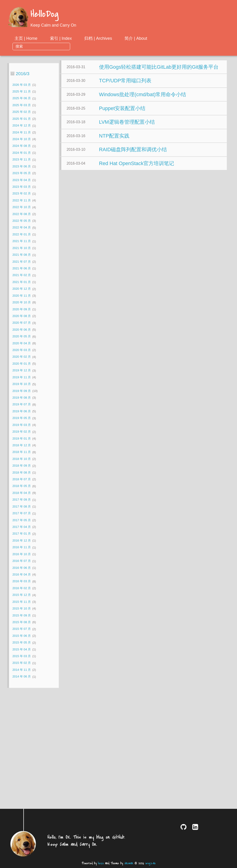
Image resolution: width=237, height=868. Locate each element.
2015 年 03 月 (22, 648)
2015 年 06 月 (22, 628)
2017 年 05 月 (22, 512)
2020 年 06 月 (22, 322)
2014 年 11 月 (22, 662)
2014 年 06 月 (22, 669)
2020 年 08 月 (22, 308)
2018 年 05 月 (22, 478)
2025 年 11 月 (22, 84)
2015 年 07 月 (22, 621)
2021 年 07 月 (22, 254)
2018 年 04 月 (22, 485)
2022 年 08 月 (22, 206)
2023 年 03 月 (22, 179)
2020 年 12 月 (22, 281)
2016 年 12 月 (22, 533)
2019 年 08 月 (22, 390)
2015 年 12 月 (22, 587)
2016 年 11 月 (22, 540)
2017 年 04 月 (22, 519)
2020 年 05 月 (22, 329)
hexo (101, 863)
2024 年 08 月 (22, 138)
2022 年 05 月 (22, 213)
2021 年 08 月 (22, 247)
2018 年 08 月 (22, 465)
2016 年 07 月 (22, 553)
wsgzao (150, 863)
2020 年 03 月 (22, 342)
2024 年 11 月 (22, 125)
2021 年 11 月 (22, 233)
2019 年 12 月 (22, 363)
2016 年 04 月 (22, 567)
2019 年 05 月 (22, 410)
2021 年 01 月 (22, 274)
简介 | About (173, 38)
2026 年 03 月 (22, 77)
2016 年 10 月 (22, 546)
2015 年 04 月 (22, 642)
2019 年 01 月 (22, 431)
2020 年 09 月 (22, 301)
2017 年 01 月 (22, 526)
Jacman (129, 863)
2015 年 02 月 (22, 655)
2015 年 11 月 (22, 594)
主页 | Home (63, 38)
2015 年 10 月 (22, 601)
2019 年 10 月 (22, 376)
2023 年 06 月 (22, 159)
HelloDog (45, 14)
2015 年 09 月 (22, 608)
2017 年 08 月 (22, 499)
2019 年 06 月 (22, 403)
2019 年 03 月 (22, 417)
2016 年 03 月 (22, 574)
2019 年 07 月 (22, 397)
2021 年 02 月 (22, 267)
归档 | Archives (136, 38)
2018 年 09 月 (22, 458)
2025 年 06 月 (22, 91)
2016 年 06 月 (22, 560)
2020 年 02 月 (22, 349)
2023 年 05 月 (22, 165)
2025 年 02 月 (22, 104)
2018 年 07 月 (22, 472)
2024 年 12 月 (22, 118)
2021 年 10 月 (22, 240)
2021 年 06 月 (22, 261)
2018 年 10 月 (22, 451)
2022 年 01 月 (22, 226)
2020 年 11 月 (22, 288)
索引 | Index (98, 38)
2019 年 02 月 (22, 424)
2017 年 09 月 (22, 492)
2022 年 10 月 (22, 199)
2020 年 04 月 (22, 335)
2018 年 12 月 (22, 438)
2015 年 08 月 (22, 614)
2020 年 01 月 (22, 356)
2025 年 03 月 (22, 97)
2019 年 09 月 (22, 383)
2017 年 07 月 (22, 506)
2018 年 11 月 (22, 444)
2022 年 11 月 (22, 192)
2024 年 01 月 (22, 145)
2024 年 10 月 (22, 131)
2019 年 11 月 (22, 369)
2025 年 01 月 (22, 111)
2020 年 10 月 (22, 295)
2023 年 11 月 (22, 152)
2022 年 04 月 (22, 220)
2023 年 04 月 (22, 172)
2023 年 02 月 (22, 186)
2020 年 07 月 (22, 315)
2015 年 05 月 (22, 635)
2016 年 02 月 (22, 580)
